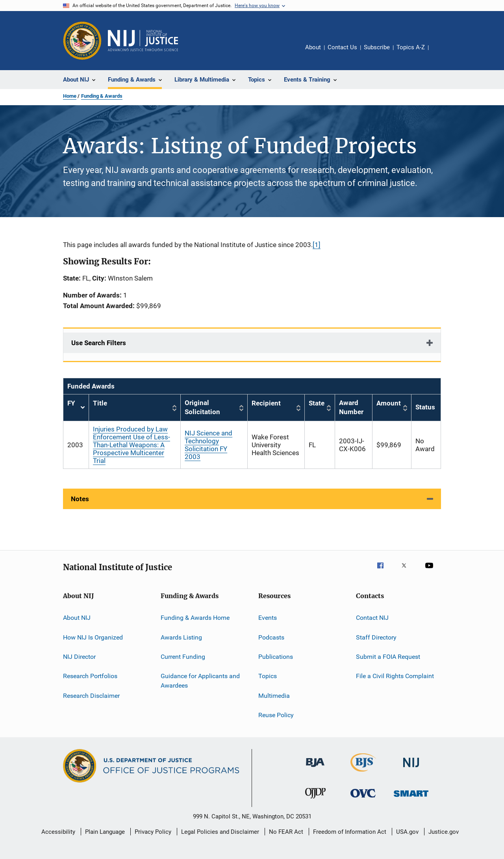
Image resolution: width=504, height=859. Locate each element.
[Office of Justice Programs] (82, 41)
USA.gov (407, 832)
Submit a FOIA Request (388, 657)
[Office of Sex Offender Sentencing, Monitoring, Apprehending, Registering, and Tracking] (411, 798)
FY (76, 408)
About (313, 47)
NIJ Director (79, 657)
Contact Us (342, 47)
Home (70, 96)
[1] (317, 245)
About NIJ (77, 618)
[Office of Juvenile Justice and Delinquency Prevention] (315, 800)
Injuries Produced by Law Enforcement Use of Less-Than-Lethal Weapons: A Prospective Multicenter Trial (132, 445)
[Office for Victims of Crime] (363, 799)
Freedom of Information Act (350, 832)
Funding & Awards (102, 96)
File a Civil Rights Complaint (395, 676)
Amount (389, 403)
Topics (268, 676)
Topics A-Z (411, 47)
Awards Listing (181, 637)
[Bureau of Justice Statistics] (363, 773)
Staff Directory (376, 637)
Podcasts (271, 637)
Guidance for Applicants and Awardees (200, 681)
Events (268, 618)
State (317, 403)
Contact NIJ (372, 618)
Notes (80, 499)
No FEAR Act (286, 832)
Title (100, 403)
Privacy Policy (153, 832)
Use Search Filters (99, 343)
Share (441, 53)
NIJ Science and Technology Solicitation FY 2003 (208, 445)
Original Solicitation (202, 407)
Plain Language (105, 832)
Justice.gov (444, 832)
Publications (276, 657)
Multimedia (274, 695)
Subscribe (377, 47)
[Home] (143, 41)
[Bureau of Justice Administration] (315, 768)
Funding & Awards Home (195, 618)
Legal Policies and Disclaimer (220, 832)
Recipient (266, 403)
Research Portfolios (90, 676)
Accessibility (58, 832)
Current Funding (183, 657)
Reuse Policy (276, 715)
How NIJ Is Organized (93, 637)
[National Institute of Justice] (411, 769)
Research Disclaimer (91, 695)
